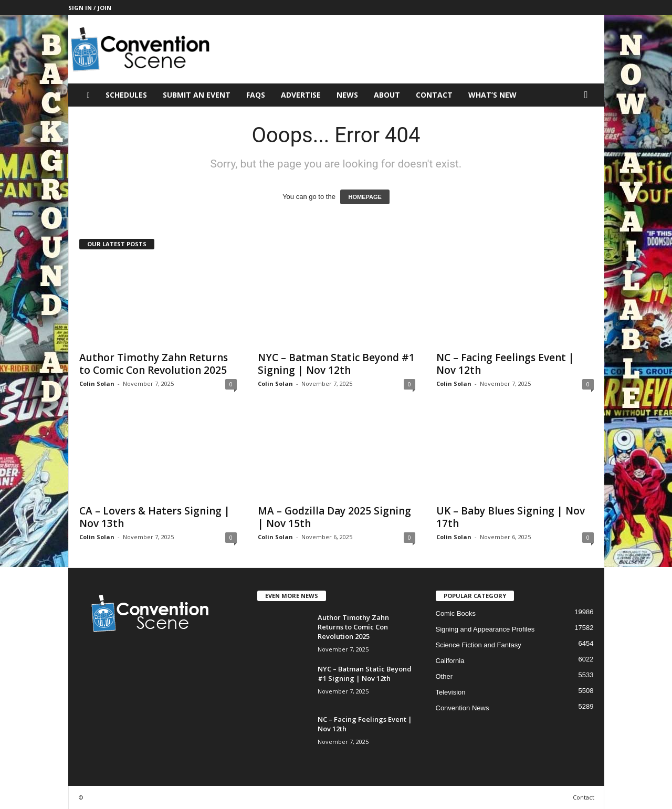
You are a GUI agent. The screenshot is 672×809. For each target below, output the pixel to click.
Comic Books (456, 613)
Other (444, 676)
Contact (434, 95)
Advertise (301, 95)
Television (451, 692)
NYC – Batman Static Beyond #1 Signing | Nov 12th (336, 364)
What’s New (492, 95)
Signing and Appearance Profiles (485, 629)
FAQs (256, 95)
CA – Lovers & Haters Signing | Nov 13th (155, 517)
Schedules (126, 95)
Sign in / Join (90, 8)
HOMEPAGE (365, 197)
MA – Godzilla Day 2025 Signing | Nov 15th (334, 517)
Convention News (463, 708)
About (387, 95)
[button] (589, 95)
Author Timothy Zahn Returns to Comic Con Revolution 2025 (154, 364)
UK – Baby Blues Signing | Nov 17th (511, 517)
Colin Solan (97, 384)
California (450, 661)
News (347, 95)
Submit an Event (197, 95)
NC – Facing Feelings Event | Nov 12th (505, 364)
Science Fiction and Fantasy (479, 645)
